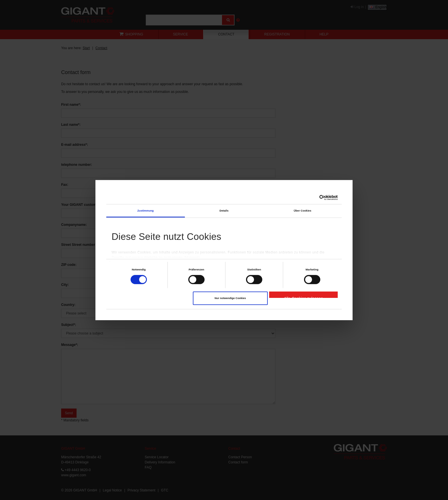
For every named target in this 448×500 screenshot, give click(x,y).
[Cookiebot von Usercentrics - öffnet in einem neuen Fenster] (313, 197)
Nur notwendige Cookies (230, 298)
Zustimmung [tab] (146, 211)
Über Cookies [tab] (303, 211)
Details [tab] (224, 211)
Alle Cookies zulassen (303, 297)
